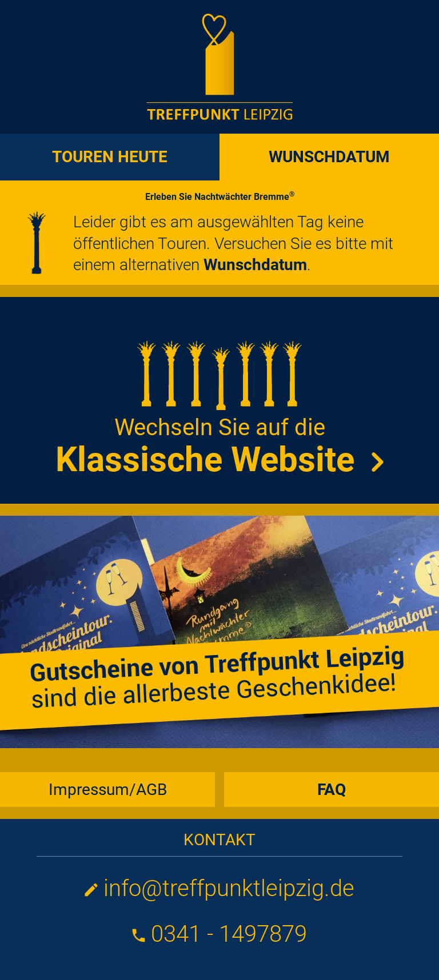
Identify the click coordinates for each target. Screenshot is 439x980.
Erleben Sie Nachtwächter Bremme (220, 197)
